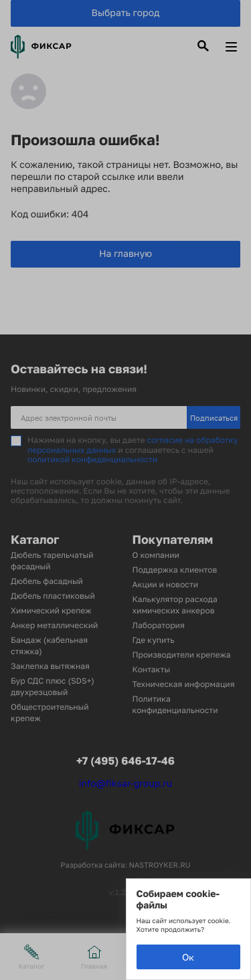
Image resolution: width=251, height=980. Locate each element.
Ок (188, 957)
